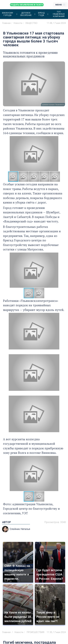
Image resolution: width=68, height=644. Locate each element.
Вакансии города (8, 14)
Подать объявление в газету (27, 5)
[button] (62, 154)
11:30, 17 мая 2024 (56, 632)
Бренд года (41, 14)
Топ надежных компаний (59, 14)
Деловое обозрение (26, 14)
